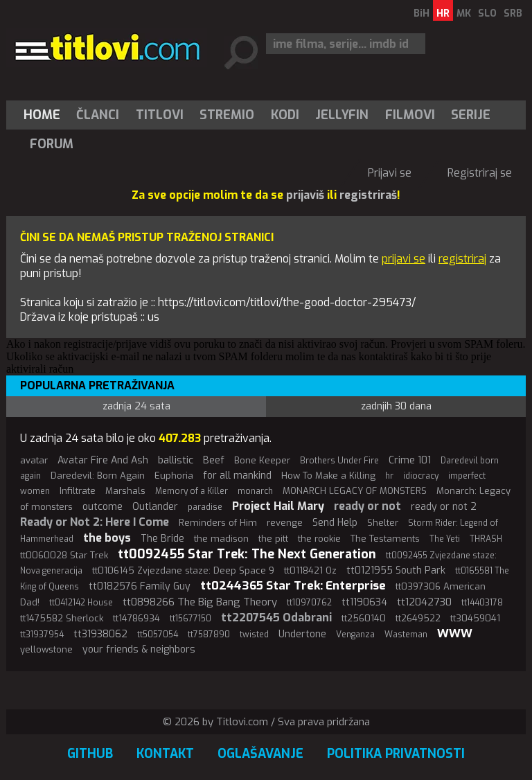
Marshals (125, 491)
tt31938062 (100, 634)
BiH (422, 14)
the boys (107, 538)
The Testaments (385, 539)
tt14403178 (482, 603)
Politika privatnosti (396, 754)
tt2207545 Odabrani (276, 618)
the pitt (273, 539)
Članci (98, 115)
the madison (221, 539)
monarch (255, 491)
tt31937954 (42, 635)
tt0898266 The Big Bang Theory (200, 602)
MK (464, 14)
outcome (103, 507)
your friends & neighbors (139, 649)
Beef (214, 460)
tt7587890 (209, 635)
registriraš (368, 195)
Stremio (227, 115)
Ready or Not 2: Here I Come (95, 522)
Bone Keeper (262, 460)
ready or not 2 (444, 507)
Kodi (285, 115)
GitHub (90, 754)
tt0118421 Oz (310, 570)
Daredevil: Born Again (98, 476)
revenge (285, 523)
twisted (254, 635)
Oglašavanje (260, 754)
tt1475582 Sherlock (62, 618)
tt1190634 (364, 602)
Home (42, 115)
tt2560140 (364, 618)
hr (389, 476)
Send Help (335, 523)
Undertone (302, 634)
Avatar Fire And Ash (103, 460)
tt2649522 (418, 618)
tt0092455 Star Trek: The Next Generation (247, 554)
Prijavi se (390, 173)
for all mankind (237, 476)
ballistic (176, 460)
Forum (52, 144)
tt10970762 (309, 603)
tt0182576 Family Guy (140, 586)
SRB (513, 14)
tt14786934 (136, 618)
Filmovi (410, 115)
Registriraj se (480, 173)
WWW (455, 633)
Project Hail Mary (278, 506)
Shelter (383, 523)
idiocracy (421, 476)
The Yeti (445, 539)
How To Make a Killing (328, 476)
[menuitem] (45, 115)
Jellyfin (342, 115)
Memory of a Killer (192, 491)
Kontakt (165, 754)
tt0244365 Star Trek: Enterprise (293, 586)
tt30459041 (475, 618)
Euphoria (174, 476)
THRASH (486, 539)
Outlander (155, 507)
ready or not (367, 506)
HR (443, 14)
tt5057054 (158, 635)
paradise (205, 507)
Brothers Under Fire (339, 461)
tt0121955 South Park (396, 570)
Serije (471, 115)
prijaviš (305, 195)
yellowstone (46, 649)
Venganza (355, 635)
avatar (34, 460)
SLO (487, 14)
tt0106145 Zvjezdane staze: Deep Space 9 (183, 570)
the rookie (319, 539)
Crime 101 (410, 460)
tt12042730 (424, 602)
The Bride (162, 539)
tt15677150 (190, 619)
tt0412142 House (81, 603)
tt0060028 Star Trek (64, 555)
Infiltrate (78, 491)
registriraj (462, 259)
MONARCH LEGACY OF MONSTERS (355, 491)
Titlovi (160, 115)
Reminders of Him (218, 523)
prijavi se (404, 259)
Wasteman (406, 635)
